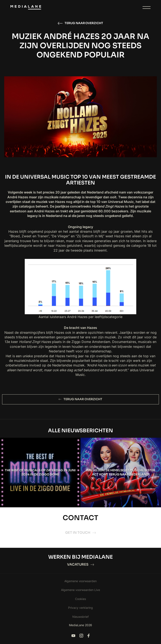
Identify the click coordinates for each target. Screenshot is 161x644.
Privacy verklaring (80, 608)
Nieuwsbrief (80, 617)
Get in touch (80, 533)
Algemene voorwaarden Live (80, 590)
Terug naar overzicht (81, 23)
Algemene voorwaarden (81, 581)
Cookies (80, 599)
